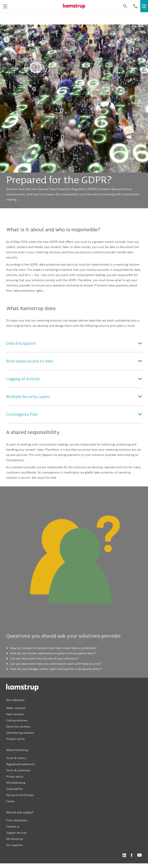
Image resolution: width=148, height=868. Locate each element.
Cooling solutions (17, 720)
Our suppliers (14, 845)
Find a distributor (17, 820)
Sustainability (14, 789)
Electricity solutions (18, 726)
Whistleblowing (16, 783)
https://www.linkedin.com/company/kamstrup (124, 855)
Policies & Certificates (20, 795)
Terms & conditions (18, 770)
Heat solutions (15, 714)
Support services (16, 833)
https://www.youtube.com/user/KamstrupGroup (140, 855)
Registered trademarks (21, 764)
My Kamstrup (15, 839)
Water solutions (16, 708)
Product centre (15, 739)
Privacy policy (15, 776)
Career (11, 801)
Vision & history (16, 758)
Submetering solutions (20, 733)
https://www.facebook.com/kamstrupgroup (132, 855)
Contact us (13, 826)
